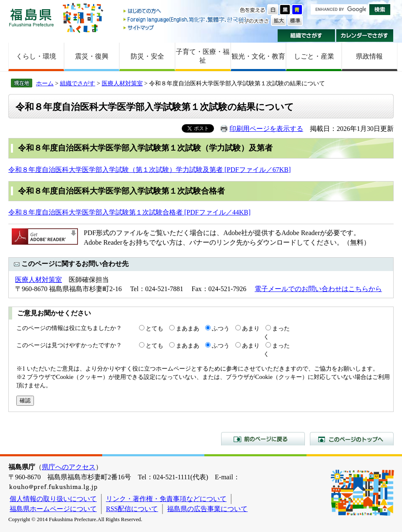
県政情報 (369, 56)
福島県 (31, 17)
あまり (251, 328)
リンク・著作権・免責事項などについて (166, 499)
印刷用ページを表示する (266, 129)
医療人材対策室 (122, 83)
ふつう (221, 328)
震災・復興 (92, 56)
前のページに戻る (263, 439)
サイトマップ (186, 27)
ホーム (45, 83)
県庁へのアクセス (69, 467)
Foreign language (186, 19)
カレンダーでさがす (365, 36)
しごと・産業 (314, 56)
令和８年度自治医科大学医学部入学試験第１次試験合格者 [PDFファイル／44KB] (129, 212)
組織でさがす (306, 36)
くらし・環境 (36, 56)
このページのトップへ (352, 439)
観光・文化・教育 (258, 56)
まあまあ (188, 328)
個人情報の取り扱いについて (53, 499)
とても (155, 328)
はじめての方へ (186, 12)
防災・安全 (147, 56)
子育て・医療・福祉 (203, 56)
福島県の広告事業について (207, 509)
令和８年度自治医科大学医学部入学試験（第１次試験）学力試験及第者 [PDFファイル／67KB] (149, 170)
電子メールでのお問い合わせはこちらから (318, 289)
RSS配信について (132, 509)
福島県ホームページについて (53, 509)
